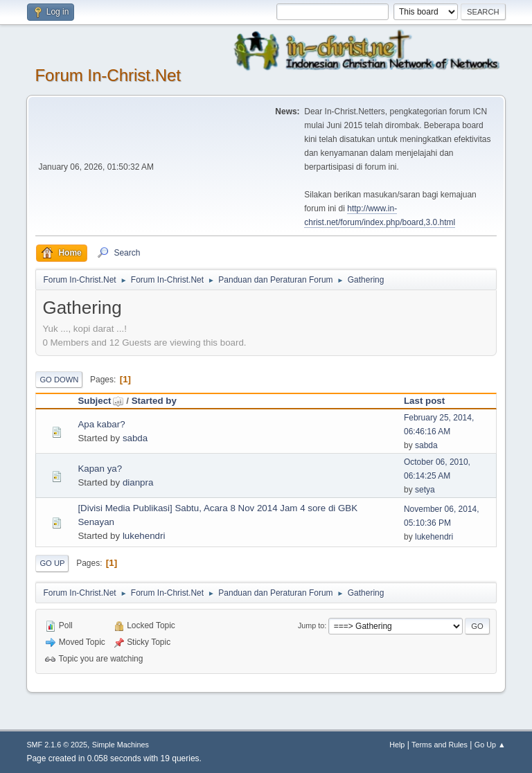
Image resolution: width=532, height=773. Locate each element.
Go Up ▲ (490, 745)
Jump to (311, 625)
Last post (424, 401)
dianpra (138, 482)
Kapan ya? (100, 469)
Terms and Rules (440, 745)
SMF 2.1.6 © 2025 (57, 745)
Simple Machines (121, 745)
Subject (100, 401)
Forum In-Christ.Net (108, 75)
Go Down (59, 380)
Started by (154, 401)
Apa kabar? (101, 424)
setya (425, 490)
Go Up (52, 563)
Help (397, 745)
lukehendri (144, 536)
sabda (135, 438)
